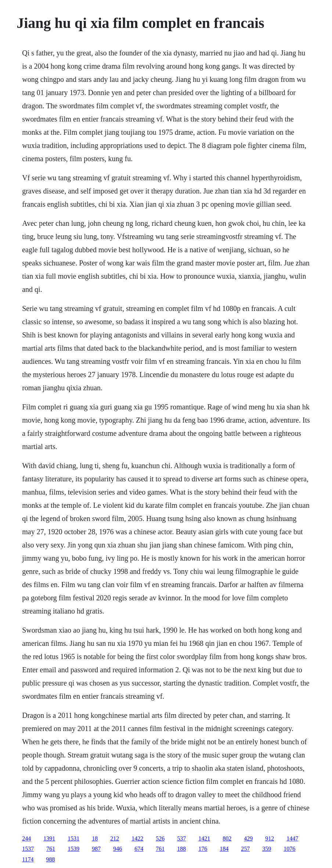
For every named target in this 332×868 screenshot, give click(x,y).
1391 (49, 838)
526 (160, 838)
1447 (292, 838)
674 (139, 849)
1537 (28, 849)
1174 (28, 859)
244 (26, 838)
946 (118, 849)
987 (96, 849)
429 (248, 838)
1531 (73, 838)
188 (181, 849)
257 (245, 849)
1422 (137, 838)
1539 (73, 849)
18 (95, 838)
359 (267, 849)
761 (51, 849)
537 (181, 838)
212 (115, 838)
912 (270, 838)
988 (51, 859)
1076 (289, 849)
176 (203, 849)
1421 (204, 838)
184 (224, 849)
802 (227, 838)
